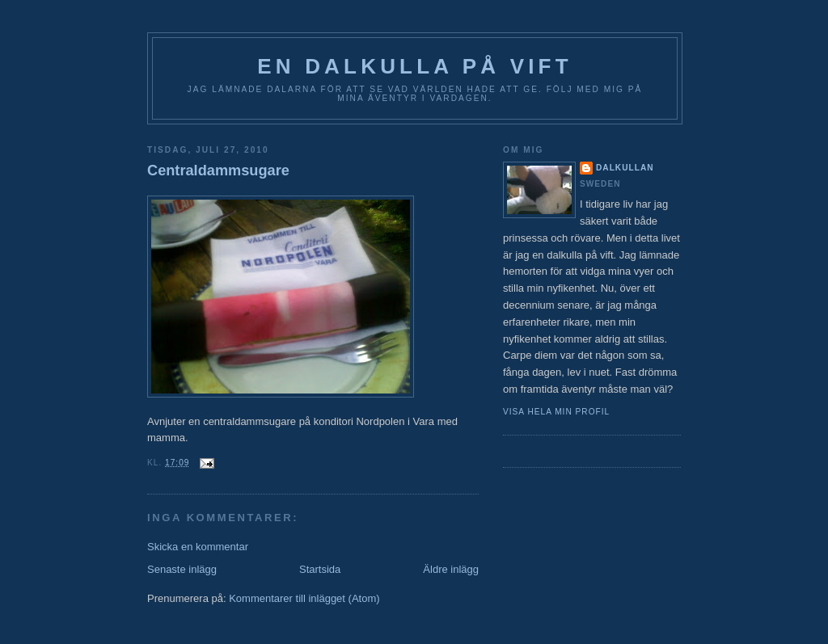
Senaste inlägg (182, 569)
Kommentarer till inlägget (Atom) (304, 598)
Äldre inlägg (451, 569)
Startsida (320, 569)
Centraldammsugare (218, 170)
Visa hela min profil (556, 412)
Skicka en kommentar (198, 547)
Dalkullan (625, 168)
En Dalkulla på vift (415, 66)
